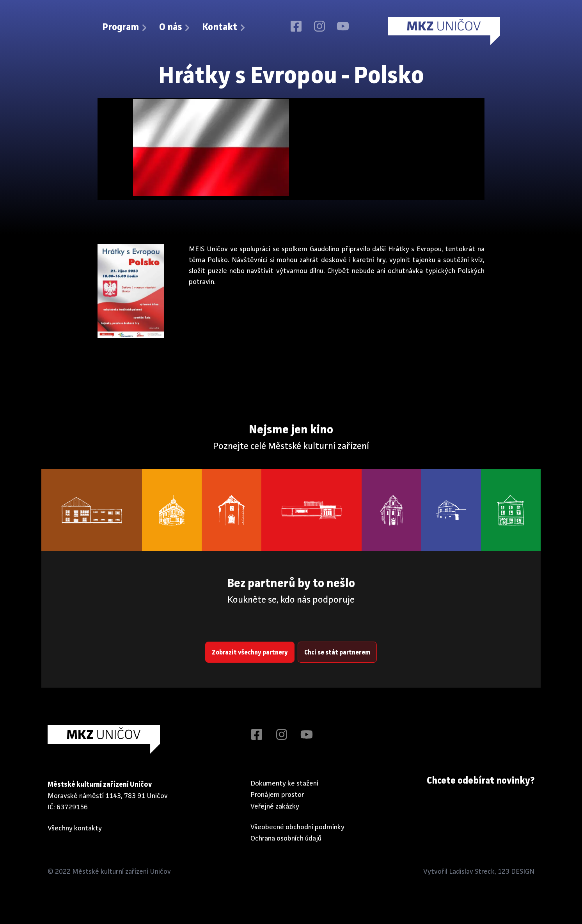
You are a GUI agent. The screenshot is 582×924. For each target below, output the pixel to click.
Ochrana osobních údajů (286, 839)
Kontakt (224, 28)
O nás (175, 28)
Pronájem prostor (277, 795)
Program (125, 28)
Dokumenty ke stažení (284, 784)
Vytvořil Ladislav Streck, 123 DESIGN (479, 872)
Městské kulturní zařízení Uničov (122, 872)
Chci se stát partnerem (337, 653)
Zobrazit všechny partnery (250, 653)
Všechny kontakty (75, 828)
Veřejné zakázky (275, 807)
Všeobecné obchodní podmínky (297, 827)
